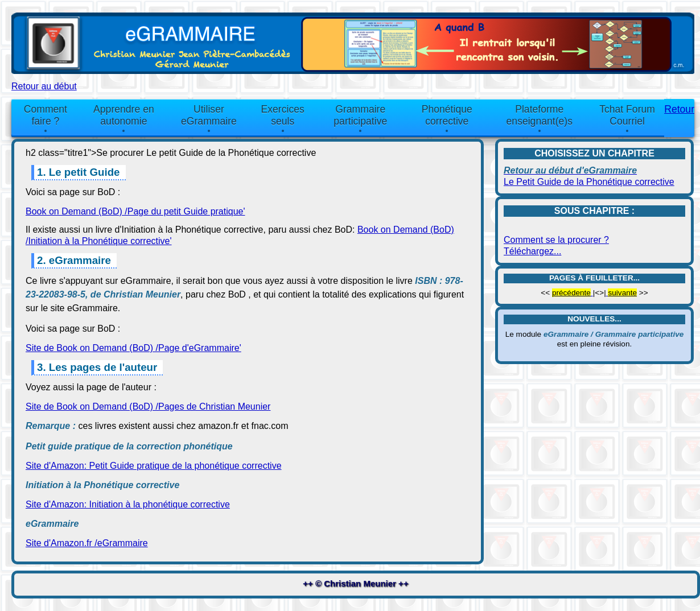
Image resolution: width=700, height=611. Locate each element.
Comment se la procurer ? (556, 240)
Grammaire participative (360, 115)
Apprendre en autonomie (124, 115)
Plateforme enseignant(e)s (540, 115)
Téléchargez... (532, 251)
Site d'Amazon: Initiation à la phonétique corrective (128, 504)
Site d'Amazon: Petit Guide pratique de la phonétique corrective (154, 466)
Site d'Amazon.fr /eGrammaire (87, 543)
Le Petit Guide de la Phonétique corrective (589, 182)
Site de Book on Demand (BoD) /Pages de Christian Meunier (148, 406)
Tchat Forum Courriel (627, 115)
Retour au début (44, 86)
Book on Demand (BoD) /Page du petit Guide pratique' (135, 211)
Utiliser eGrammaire (209, 115)
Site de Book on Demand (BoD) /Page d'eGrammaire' (133, 348)
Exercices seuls (283, 115)
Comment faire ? (46, 115)
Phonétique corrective (447, 115)
